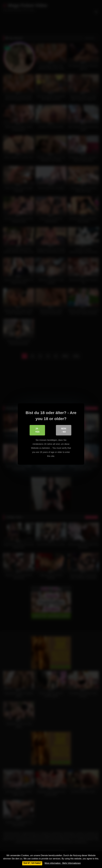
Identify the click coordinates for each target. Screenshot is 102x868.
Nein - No (64, 430)
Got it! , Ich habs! (32, 863)
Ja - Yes (37, 430)
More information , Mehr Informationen (63, 863)
